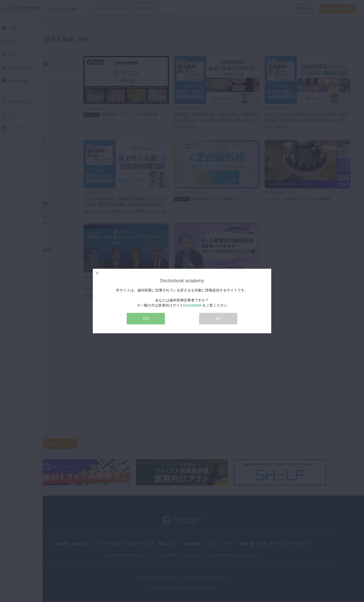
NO (218, 318)
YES (146, 318)
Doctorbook (192, 305)
